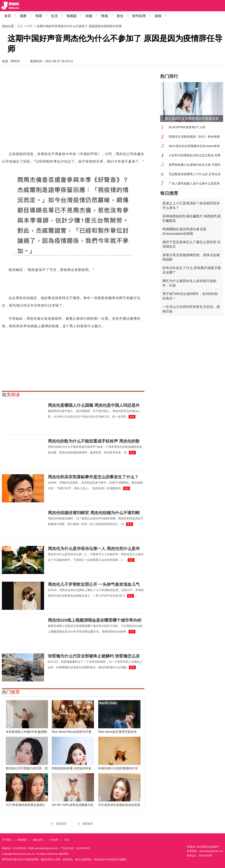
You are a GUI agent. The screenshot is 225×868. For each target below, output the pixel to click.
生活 (54, 16)
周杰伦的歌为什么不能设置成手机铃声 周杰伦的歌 (94, 441)
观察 (23, 16)
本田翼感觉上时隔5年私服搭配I (27, 732)
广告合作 (53, 840)
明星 (39, 16)
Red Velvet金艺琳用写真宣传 (117, 732)
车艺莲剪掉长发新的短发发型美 (119, 805)
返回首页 (61, 824)
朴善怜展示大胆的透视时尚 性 (118, 768)
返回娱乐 (88, 824)
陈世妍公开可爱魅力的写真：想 (27, 768)
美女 (120, 16)
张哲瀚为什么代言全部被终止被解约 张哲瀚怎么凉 (94, 656)
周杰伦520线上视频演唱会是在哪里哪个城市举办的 (95, 620)
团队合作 (38, 840)
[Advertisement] (37, 110)
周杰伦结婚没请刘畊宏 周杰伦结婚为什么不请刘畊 (94, 513)
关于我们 (7, 840)
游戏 (158, 16)
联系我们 (22, 840)
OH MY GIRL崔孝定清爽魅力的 (73, 805)
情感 (104, 16)
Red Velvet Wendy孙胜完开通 (72, 732)
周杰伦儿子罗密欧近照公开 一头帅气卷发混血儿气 (94, 584)
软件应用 (139, 16)
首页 (8, 16)
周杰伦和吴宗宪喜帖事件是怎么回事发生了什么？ (93, 477)
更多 (132, 417)
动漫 (89, 16)
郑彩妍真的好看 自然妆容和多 (72, 768)
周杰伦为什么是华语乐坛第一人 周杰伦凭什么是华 (94, 549)
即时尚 (15, 61)
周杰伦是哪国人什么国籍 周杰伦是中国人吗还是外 (94, 405)
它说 (67, 840)
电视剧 (72, 16)
